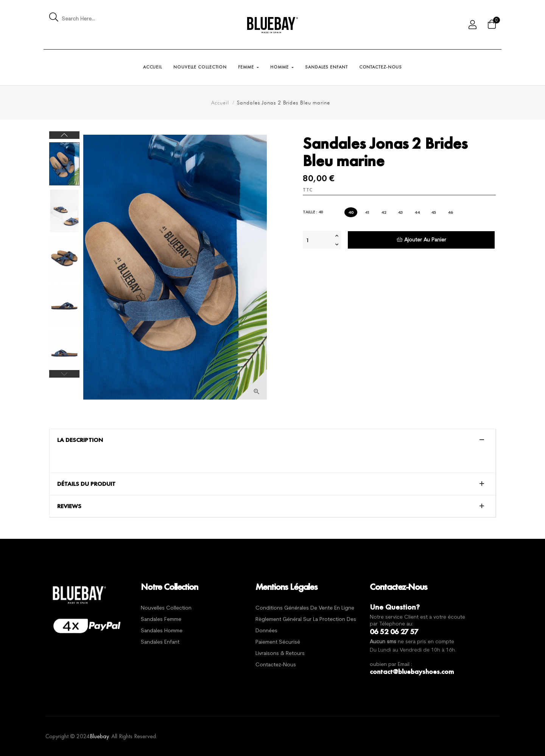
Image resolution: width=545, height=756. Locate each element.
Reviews (69, 506)
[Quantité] (318, 240)
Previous (64, 374)
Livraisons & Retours (280, 654)
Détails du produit (86, 484)
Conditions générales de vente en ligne (305, 608)
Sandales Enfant (160, 642)
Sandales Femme (161, 620)
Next (64, 135)
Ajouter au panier (421, 240)
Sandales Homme (162, 631)
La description (80, 440)
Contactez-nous (276, 665)
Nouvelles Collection (166, 608)
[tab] (272, 440)
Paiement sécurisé (278, 642)
